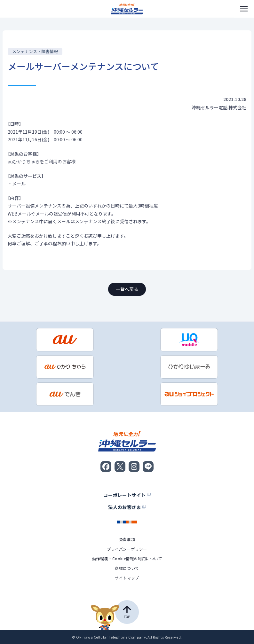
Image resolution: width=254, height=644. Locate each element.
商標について (127, 568)
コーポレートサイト (127, 495)
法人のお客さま (127, 507)
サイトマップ (127, 578)
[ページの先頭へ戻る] (115, 615)
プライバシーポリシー (127, 549)
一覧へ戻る (127, 289)
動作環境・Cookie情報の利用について (127, 559)
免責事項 (127, 539)
